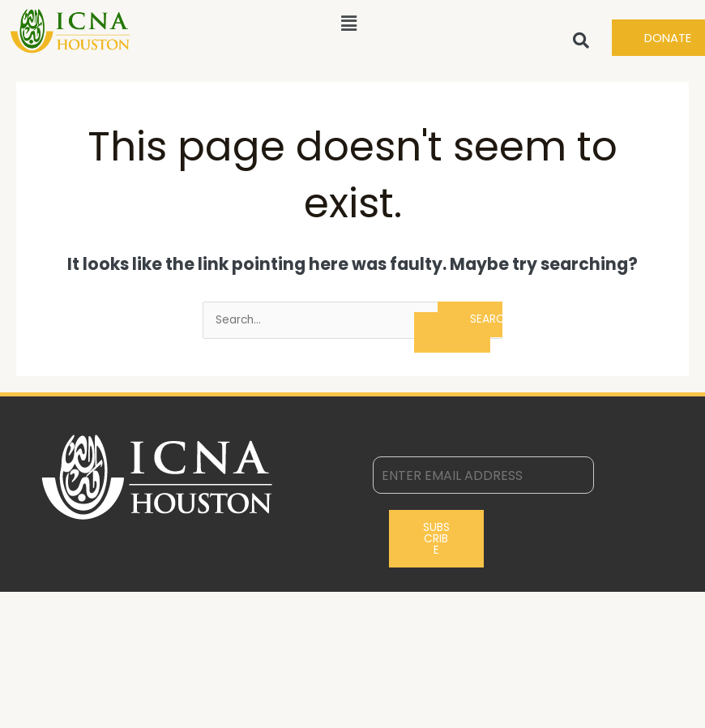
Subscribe (436, 538)
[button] (348, 24)
